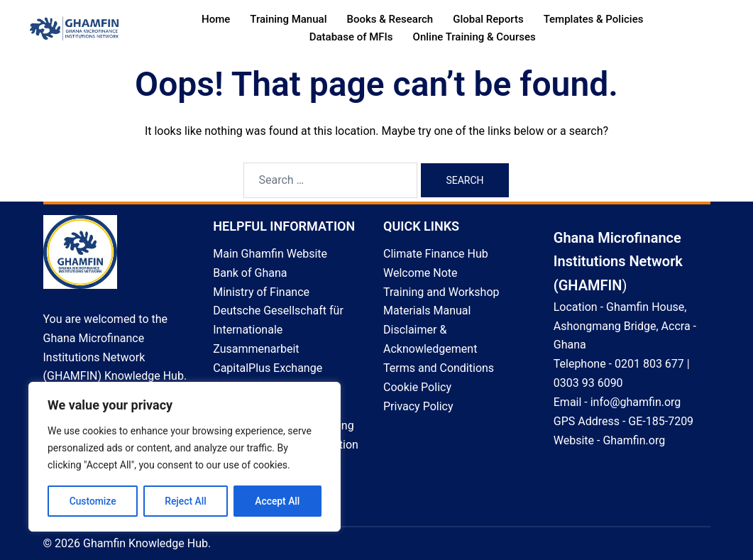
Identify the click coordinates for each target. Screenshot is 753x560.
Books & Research (390, 19)
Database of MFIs (351, 37)
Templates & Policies (594, 19)
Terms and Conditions (439, 368)
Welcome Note (421, 273)
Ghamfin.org (634, 440)
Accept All (277, 501)
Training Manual (288, 19)
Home (216, 19)
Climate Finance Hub (436, 254)
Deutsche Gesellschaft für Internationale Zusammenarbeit (278, 330)
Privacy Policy (418, 406)
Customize (93, 501)
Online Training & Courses (474, 37)
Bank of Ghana (250, 273)
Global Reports (488, 19)
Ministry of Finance (261, 292)
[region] (185, 457)
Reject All (186, 501)
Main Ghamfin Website (270, 254)
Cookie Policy (417, 387)
